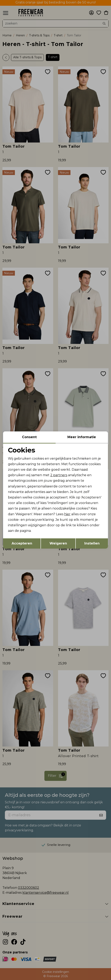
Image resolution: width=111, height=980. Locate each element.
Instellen (92, 543)
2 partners (59, 475)
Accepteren (22, 543)
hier (67, 514)
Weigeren (58, 543)
